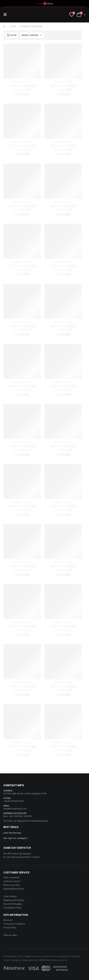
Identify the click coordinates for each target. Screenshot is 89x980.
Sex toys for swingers (15, 838)
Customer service (12, 881)
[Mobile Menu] (6, 15)
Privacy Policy (10, 928)
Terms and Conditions (14, 924)
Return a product (12, 885)
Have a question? (12, 877)
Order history (10, 896)
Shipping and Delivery (14, 900)
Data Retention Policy (14, 889)
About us (8, 920)
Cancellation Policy (12, 908)
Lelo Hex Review (12, 833)
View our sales (10, 935)
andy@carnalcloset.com (15, 809)
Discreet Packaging (13, 904)
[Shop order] (32, 35)
